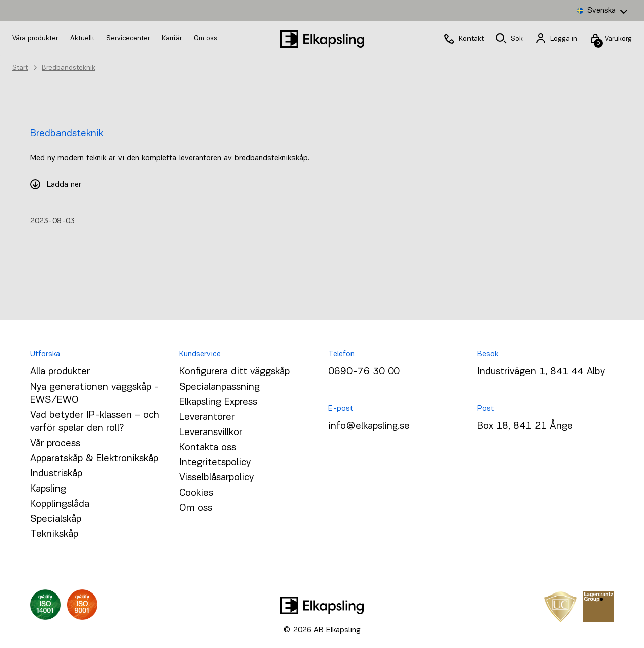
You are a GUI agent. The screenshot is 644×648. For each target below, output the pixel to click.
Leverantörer (207, 417)
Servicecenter (129, 39)
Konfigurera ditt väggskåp (235, 372)
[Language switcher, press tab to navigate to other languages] (602, 11)
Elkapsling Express (218, 402)
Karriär (173, 39)
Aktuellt (83, 39)
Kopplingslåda (60, 504)
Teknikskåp (54, 534)
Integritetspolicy (215, 463)
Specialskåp (56, 519)
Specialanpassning (219, 387)
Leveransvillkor (211, 433)
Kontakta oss (208, 448)
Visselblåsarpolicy (216, 478)
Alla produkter (60, 372)
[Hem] (322, 39)
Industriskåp (56, 474)
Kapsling (48, 489)
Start (20, 68)
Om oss (206, 39)
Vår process (55, 444)
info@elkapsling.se (369, 426)
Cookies (196, 493)
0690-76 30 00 (364, 372)
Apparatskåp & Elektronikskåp (94, 459)
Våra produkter (35, 39)
